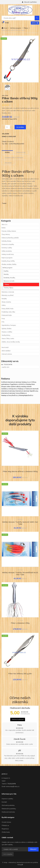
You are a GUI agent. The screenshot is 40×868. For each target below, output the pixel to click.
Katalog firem (30, 384)
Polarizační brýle (7, 315)
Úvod (4, 28)
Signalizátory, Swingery (9, 325)
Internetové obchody (22, 391)
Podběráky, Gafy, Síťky (8, 312)
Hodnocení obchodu (8, 812)
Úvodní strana (6, 822)
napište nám (5, 367)
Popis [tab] (7, 152)
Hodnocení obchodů (32, 389)
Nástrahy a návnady (8, 292)
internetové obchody (8, 391)
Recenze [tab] (8, 163)
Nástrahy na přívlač (8, 295)
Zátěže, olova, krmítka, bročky (11, 342)
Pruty (3, 319)
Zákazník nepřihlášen (29, 2)
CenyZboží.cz (13, 395)
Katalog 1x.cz (26, 382)
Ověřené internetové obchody (11, 382)
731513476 (12, 784)
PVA (3, 322)
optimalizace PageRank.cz (10, 384)
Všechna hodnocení (18, 719)
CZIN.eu (34, 382)
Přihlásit (33, 849)
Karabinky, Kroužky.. (10, 278)
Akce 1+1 (4, 224)
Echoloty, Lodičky (7, 248)
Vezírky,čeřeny (6, 335)
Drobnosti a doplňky (8, 244)
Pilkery (26, 28)
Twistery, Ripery (8, 288)
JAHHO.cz (22, 384)
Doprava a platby (7, 799)
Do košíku (20, 127)
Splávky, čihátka (7, 329)
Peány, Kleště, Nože (8, 309)
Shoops (4, 386)
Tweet (4, 203)
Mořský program (16, 28)
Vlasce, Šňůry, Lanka (8, 339)
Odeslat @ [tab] (21, 152)
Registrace (5, 829)
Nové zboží (5, 347)
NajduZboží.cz (29, 395)
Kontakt (4, 802)
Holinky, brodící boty (8, 254)
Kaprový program (7, 258)
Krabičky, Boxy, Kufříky (8, 261)
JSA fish (5, 95)
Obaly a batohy (6, 302)
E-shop (5, 862)
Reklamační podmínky (9, 809)
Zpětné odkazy (16, 386)
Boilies (4, 228)
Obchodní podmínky (8, 805)
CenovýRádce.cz (21, 393)
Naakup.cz (21, 389)
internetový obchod (15, 862)
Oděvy (4, 305)
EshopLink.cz (13, 389)
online (8, 386)
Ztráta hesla (6, 832)
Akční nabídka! (6, 351)
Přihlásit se (5, 825)
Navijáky (4, 299)
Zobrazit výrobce (7, 354)
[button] (35, 23)
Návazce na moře (9, 281)
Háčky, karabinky (7, 251)
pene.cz (5, 774)
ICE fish (20, 469)
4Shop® (20, 865)
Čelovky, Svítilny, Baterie (9, 231)
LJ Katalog (21, 395)
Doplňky (6, 271)
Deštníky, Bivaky (6, 241)
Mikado (20, 519)
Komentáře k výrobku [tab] (14, 158)
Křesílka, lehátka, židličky (9, 264)
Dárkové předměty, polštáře (10, 238)
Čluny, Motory (6, 234)
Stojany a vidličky (7, 332)
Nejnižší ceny (34, 391)
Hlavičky (6, 274)
